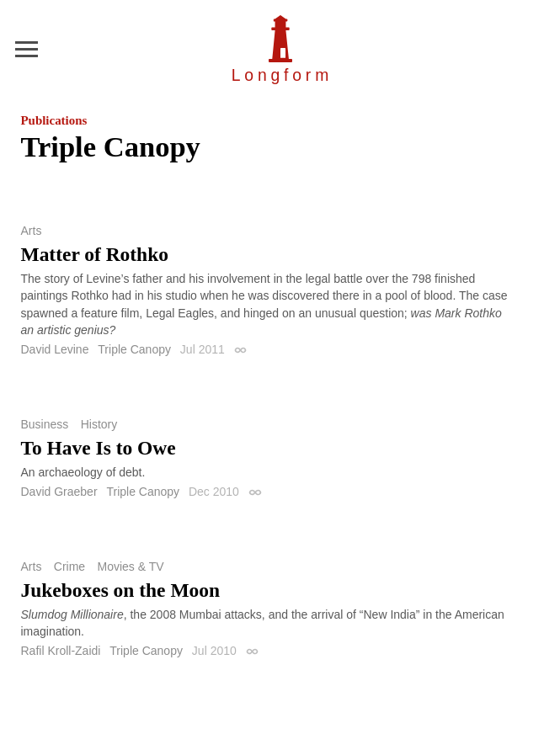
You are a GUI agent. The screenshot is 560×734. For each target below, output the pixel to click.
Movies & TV (131, 566)
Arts (32, 231)
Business (45, 424)
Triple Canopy (134, 349)
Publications (54, 120)
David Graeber (59, 492)
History (99, 424)
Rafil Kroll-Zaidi (61, 651)
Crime (69, 566)
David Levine (55, 349)
